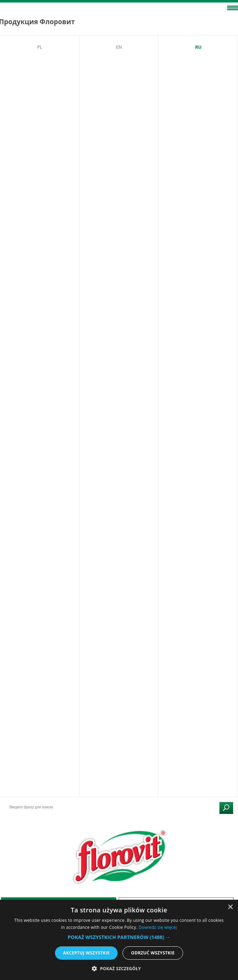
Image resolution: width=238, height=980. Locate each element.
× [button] (230, 907)
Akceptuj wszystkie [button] (86, 953)
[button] (119, 937)
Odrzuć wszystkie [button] (153, 953)
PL (40, 47)
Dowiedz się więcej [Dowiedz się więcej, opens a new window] (158, 927)
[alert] (119, 940)
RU (198, 47)
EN (119, 47)
